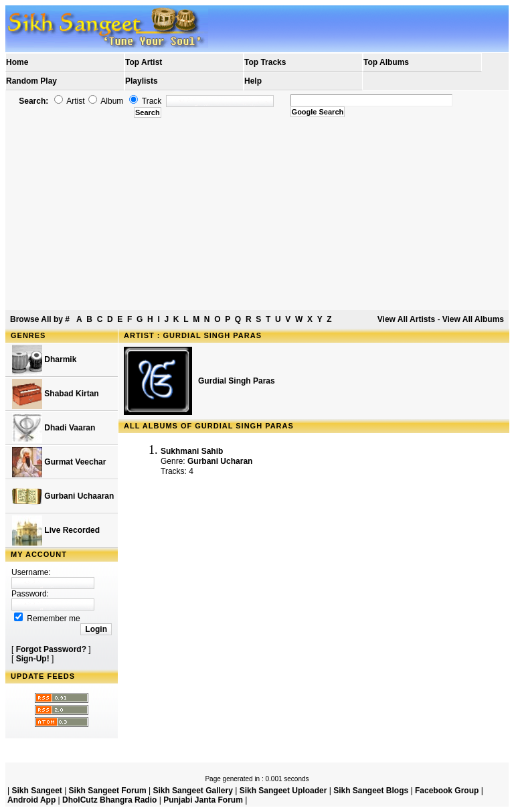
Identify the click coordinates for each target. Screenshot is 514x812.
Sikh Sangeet (36, 791)
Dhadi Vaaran (54, 428)
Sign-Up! (33, 659)
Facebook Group (447, 791)
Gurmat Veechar (59, 462)
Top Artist (144, 62)
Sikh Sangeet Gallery (192, 791)
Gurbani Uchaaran (63, 496)
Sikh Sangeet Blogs (371, 791)
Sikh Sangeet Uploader (283, 791)
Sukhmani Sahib (192, 451)
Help (253, 81)
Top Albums (386, 62)
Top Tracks (265, 62)
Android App (31, 800)
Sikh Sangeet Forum (108, 791)
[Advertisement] (257, 214)
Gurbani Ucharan (220, 461)
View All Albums (473, 319)
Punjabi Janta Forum (203, 800)
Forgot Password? (51, 649)
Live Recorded (56, 531)
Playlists (142, 81)
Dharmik (44, 360)
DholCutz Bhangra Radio (109, 800)
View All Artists (406, 319)
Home (17, 62)
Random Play (31, 81)
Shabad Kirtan (56, 394)
